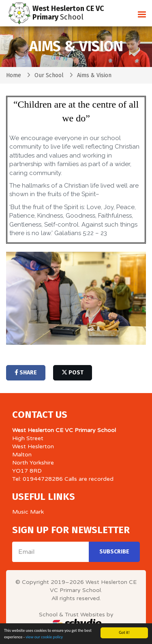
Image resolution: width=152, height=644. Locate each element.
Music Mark (28, 512)
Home (14, 75)
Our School (49, 75)
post (73, 373)
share (26, 373)
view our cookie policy (44, 637)
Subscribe (114, 552)
